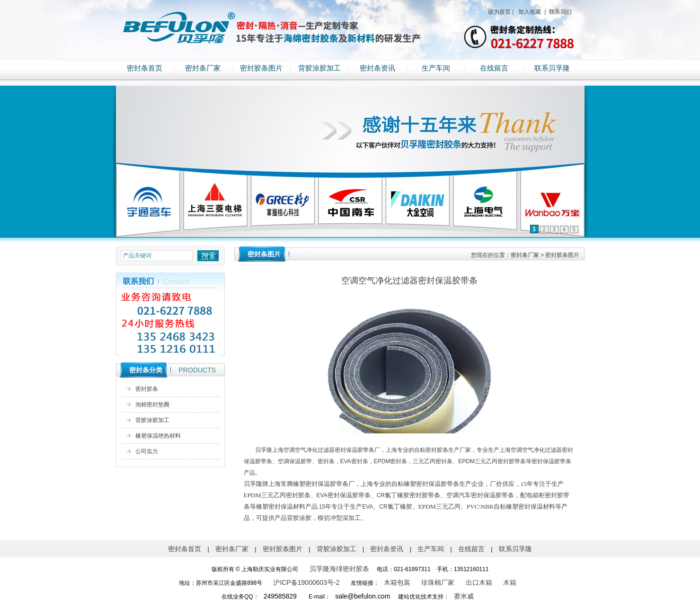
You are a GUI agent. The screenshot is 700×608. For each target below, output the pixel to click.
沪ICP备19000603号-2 (306, 582)
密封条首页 (145, 68)
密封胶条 (147, 389)
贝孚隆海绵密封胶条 (339, 569)
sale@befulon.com (363, 596)
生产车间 (436, 68)
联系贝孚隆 (552, 68)
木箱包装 (397, 582)
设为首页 (499, 12)
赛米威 (464, 596)
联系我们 (560, 12)
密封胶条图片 (261, 68)
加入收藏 (529, 12)
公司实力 (147, 451)
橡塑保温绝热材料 (158, 436)
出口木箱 (479, 582)
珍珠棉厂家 (438, 582)
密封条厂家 (203, 68)
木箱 (510, 582)
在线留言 (494, 68)
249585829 (280, 596)
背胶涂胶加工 (319, 68)
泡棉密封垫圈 (152, 405)
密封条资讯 (377, 68)
